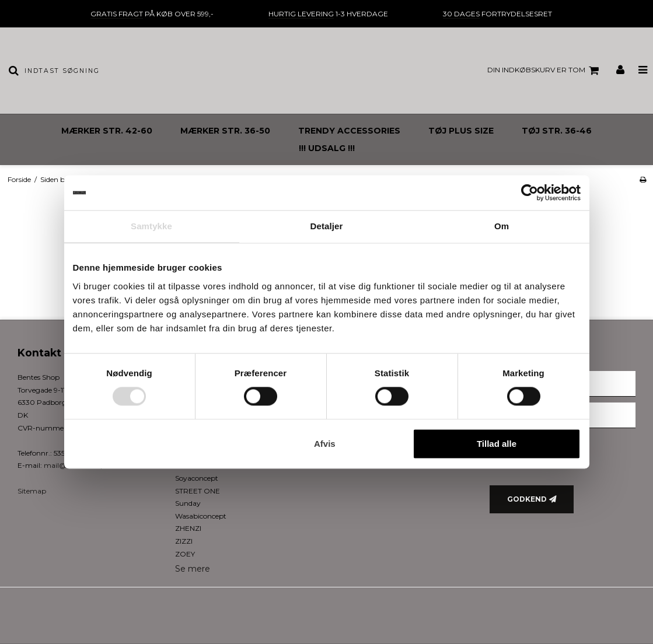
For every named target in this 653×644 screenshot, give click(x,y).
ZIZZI (184, 541)
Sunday (188, 503)
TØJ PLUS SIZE (461, 131)
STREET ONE (198, 491)
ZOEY (185, 554)
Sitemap (32, 491)
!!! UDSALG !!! (327, 148)
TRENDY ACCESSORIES (349, 131)
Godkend (527, 499)
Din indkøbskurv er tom (545, 71)
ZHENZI (188, 528)
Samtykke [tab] (151, 226)
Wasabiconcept (201, 516)
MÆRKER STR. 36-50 (225, 131)
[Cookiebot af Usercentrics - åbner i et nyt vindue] (530, 192)
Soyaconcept (197, 478)
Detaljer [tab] (327, 226)
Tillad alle (497, 444)
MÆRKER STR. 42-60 (107, 131)
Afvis (325, 444)
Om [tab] (502, 226)
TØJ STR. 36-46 (557, 131)
